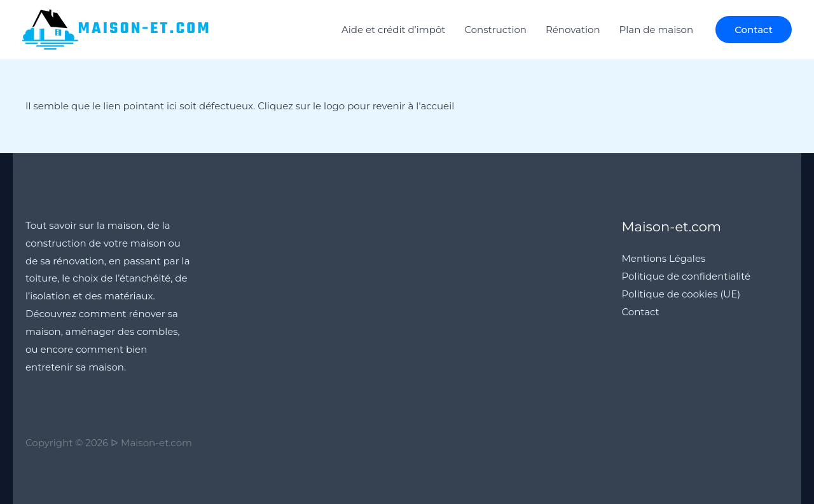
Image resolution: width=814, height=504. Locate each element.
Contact (641, 312)
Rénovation (573, 30)
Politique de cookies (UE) (681, 294)
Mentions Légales (664, 258)
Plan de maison (657, 30)
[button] (754, 30)
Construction (495, 30)
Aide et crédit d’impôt (393, 30)
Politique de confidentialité (686, 276)
